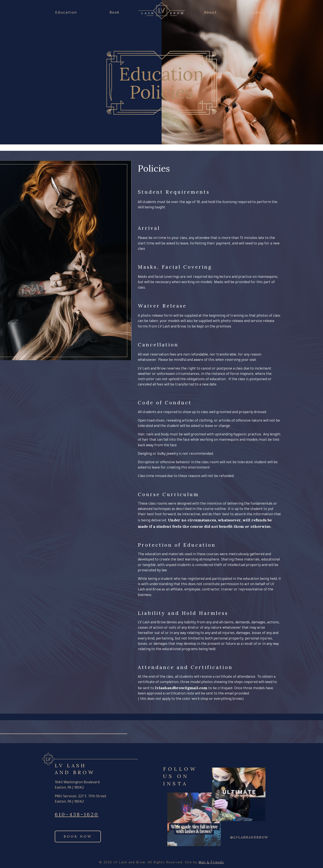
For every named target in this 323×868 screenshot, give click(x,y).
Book (115, 13)
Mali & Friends (211, 863)
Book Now (78, 836)
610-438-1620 (77, 814)
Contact (259, 13)
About (210, 13)
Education (66, 13)
